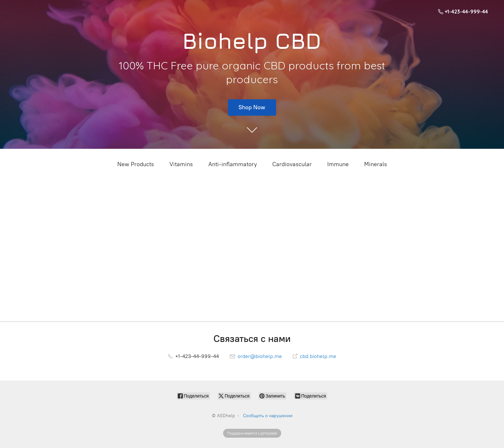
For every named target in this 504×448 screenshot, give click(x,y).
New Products (136, 164)
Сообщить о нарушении (268, 416)
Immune (338, 164)
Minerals (376, 164)
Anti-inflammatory (233, 164)
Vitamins (181, 164)
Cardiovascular (292, 164)
